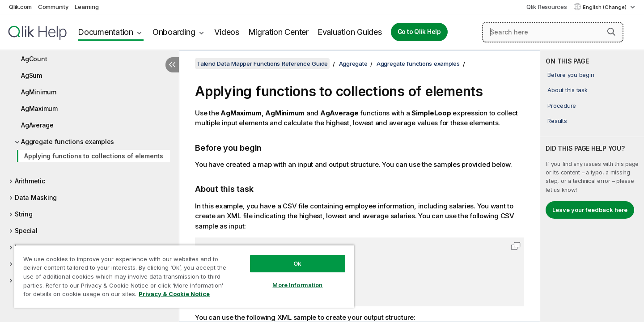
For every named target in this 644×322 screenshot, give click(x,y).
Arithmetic (30, 181)
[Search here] (553, 32)
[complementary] (592, 186)
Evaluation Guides (350, 32)
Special (26, 231)
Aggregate (353, 64)
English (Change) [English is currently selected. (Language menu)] (605, 7)
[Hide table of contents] (172, 65)
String (24, 214)
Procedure (562, 106)
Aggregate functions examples (68, 142)
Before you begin (571, 75)
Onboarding (174, 32)
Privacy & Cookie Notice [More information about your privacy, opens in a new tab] (174, 294)
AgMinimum (39, 92)
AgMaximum (39, 108)
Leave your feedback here (590, 210)
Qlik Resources (547, 7)
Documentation (106, 32)
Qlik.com (20, 7)
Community (53, 7)
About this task (567, 90)
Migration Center (278, 32)
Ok (297, 263)
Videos (227, 32)
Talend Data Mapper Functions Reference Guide (262, 64)
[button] (611, 32)
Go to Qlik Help (419, 32)
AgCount (34, 59)
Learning (87, 7)
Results (557, 121)
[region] (184, 276)
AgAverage (37, 125)
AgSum (32, 75)
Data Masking (36, 197)
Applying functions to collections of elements (94, 156)
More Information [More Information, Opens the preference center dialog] (297, 285)
